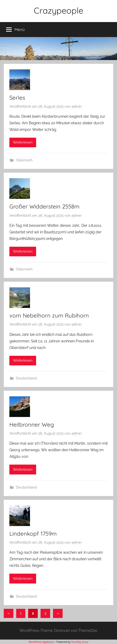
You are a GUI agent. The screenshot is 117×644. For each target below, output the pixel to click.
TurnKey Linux (80, 642)
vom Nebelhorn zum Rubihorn (49, 315)
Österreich (24, 160)
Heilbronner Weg (32, 424)
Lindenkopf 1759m (33, 534)
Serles (17, 98)
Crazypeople (58, 10)
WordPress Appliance (41, 642)
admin (77, 106)
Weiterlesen (23, 142)
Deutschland (26, 378)
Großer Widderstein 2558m (44, 206)
